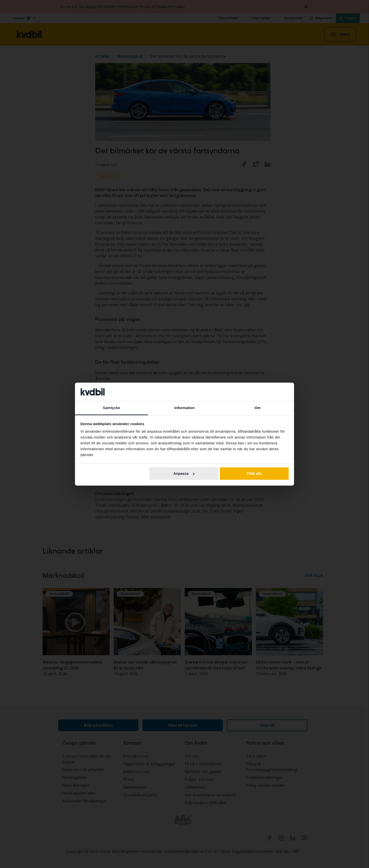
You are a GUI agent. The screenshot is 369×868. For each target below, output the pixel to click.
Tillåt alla (254, 473)
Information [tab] (184, 408)
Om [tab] (257, 408)
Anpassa (184, 473)
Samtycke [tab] (112, 408)
